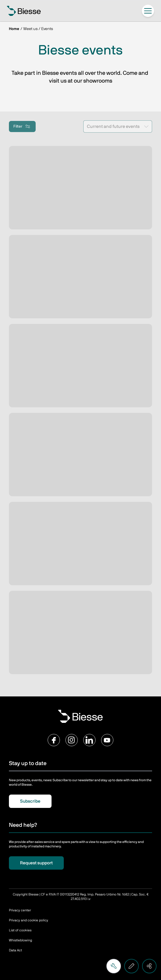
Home (14, 29)
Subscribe (30, 801)
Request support (36, 863)
